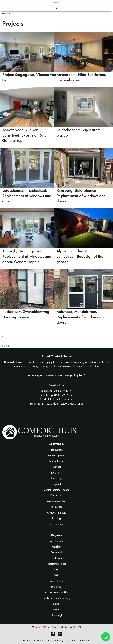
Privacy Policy (56, 641)
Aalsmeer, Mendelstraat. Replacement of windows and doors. (81, 317)
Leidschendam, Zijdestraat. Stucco (79, 133)
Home (26, 641)
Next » (6, 346)
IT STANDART (56, 627)
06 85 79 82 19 (63, 391)
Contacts (85, 641)
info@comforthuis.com (61, 399)
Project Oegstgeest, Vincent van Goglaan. (29, 77)
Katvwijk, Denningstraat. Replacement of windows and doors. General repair (27, 256)
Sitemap (72, 641)
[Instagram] (60, 634)
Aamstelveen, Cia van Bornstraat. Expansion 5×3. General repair (25, 135)
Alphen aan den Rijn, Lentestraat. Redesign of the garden (80, 256)
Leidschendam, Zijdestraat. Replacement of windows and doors (27, 196)
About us (39, 641)
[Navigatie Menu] (57, 9)
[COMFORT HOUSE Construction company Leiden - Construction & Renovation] (56, 3)
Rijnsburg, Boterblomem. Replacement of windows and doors (81, 196)
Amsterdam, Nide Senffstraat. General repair (81, 77)
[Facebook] (53, 634)
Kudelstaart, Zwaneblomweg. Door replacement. (26, 314)
